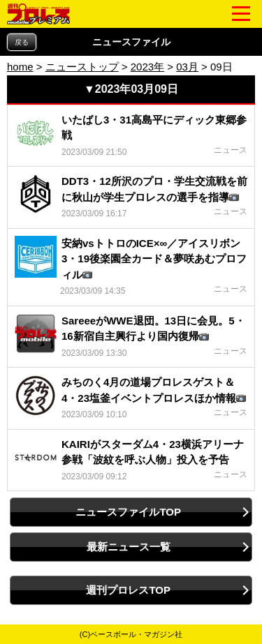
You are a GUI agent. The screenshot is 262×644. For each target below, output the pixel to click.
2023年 (147, 67)
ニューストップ (82, 67)
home (20, 67)
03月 (187, 67)
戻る (22, 42)
